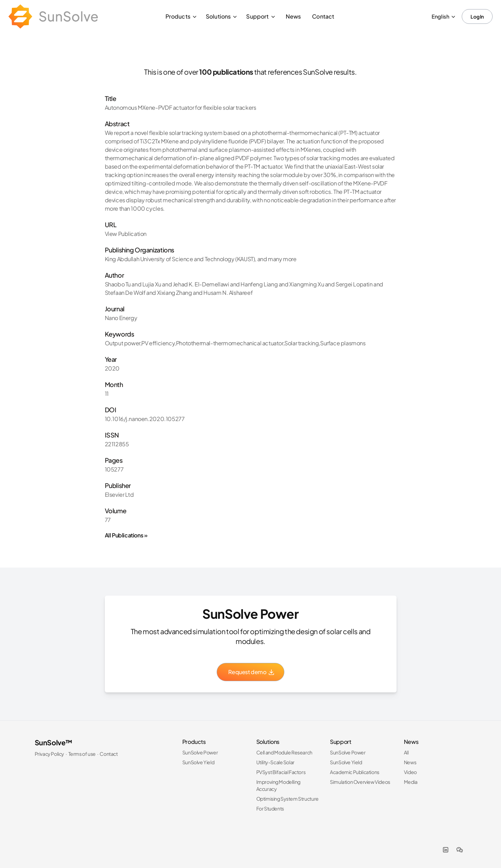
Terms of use (82, 754)
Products (181, 16)
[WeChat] (460, 850)
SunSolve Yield (198, 762)
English (444, 16)
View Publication (126, 234)
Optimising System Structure (287, 799)
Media (411, 782)
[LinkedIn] (446, 850)
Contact (323, 16)
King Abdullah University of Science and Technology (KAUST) (180, 259)
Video (410, 772)
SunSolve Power (200, 752)
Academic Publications (355, 772)
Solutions (222, 16)
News (293, 16)
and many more (277, 259)
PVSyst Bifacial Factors (281, 772)
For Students (270, 808)
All (406, 752)
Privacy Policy (49, 754)
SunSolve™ (54, 742)
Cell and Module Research (284, 752)
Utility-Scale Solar (275, 762)
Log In (477, 16)
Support (261, 16)
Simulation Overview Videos (360, 782)
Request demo (251, 672)
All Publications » (126, 535)
